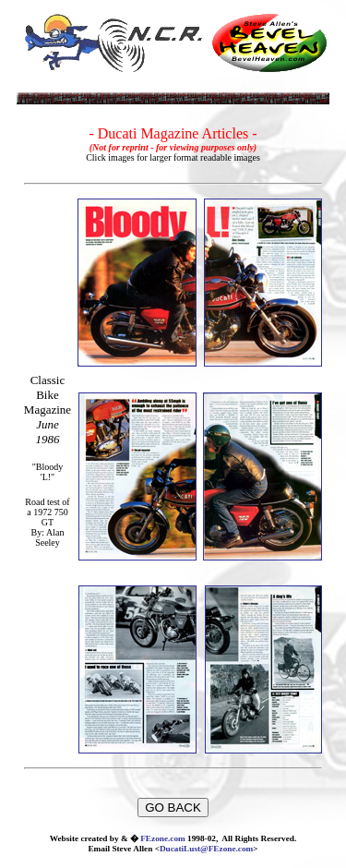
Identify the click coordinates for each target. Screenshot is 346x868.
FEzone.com (163, 838)
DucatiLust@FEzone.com (206, 849)
